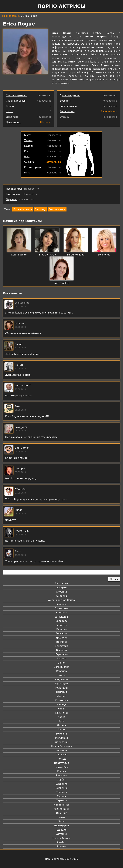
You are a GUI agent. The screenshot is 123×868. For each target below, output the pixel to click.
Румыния (61, 775)
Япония (62, 846)
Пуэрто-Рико (61, 767)
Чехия (61, 817)
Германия (61, 654)
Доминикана (61, 667)
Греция (61, 659)
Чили (62, 821)
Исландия (61, 688)
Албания (61, 592)
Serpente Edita (76, 255)
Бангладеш (61, 617)
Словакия (61, 784)
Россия (61, 771)
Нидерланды (62, 742)
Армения (62, 613)
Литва (61, 730)
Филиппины (61, 805)
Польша (62, 759)
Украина (61, 801)
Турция (61, 796)
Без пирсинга (57, 209)
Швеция (61, 830)
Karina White (19, 255)
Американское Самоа (61, 600)
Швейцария (62, 826)
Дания (61, 663)
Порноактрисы (11, 16)
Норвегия (62, 750)
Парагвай (62, 755)
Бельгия (61, 629)
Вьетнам (62, 650)
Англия (61, 604)
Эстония (62, 834)
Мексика (62, 734)
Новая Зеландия (61, 746)
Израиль (61, 671)
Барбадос (61, 621)
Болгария (61, 633)
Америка (61, 596)
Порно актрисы (61, 6)
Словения (61, 788)
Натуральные (53, 162)
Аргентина (62, 608)
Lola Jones (104, 255)
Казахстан (61, 700)
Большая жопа (23, 209)
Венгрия (62, 642)
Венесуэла (61, 646)
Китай (61, 709)
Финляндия (61, 809)
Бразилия (61, 638)
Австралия (61, 583)
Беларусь (61, 625)
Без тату (40, 209)
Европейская (109, 111)
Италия (61, 696)
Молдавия (61, 738)
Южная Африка (61, 838)
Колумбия (61, 713)
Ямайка (61, 842)
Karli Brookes (61, 283)
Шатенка (46, 122)
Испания (62, 692)
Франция (61, 813)
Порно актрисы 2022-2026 (61, 859)
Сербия (61, 780)
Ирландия (62, 684)
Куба (61, 721)
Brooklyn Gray (47, 255)
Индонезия (61, 679)
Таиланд (62, 792)
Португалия (61, 763)
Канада (61, 704)
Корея (61, 717)
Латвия (61, 725)
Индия (62, 675)
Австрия (61, 588)
